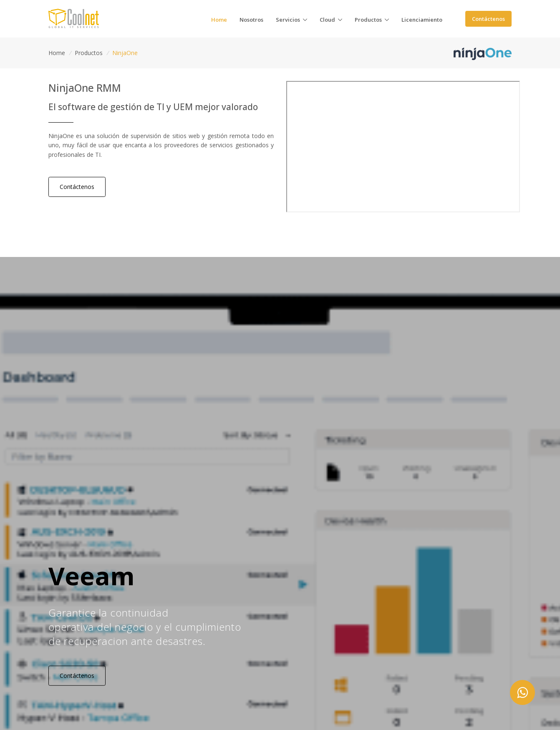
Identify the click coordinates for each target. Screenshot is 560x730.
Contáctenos (488, 19)
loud (327, 20)
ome (219, 20)
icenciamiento (422, 20)
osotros (251, 20)
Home (57, 53)
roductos (368, 20)
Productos (89, 53)
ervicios (288, 20)
